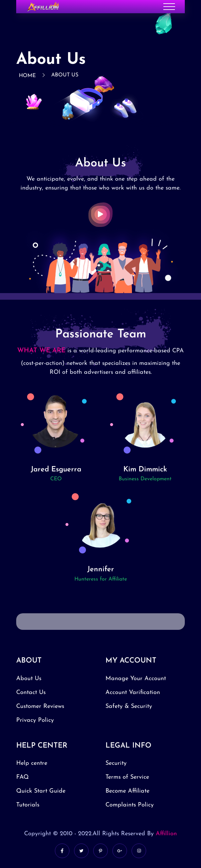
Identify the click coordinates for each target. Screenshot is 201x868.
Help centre (32, 763)
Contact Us (31, 693)
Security (116, 763)
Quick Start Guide (41, 791)
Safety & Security (129, 706)
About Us (65, 75)
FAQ (22, 777)
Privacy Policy (35, 720)
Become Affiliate (127, 791)
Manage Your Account (136, 679)
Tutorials (28, 805)
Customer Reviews (40, 706)
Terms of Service (127, 777)
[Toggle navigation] (169, 7)
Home (27, 76)
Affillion (166, 834)
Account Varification (133, 693)
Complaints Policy (130, 805)
